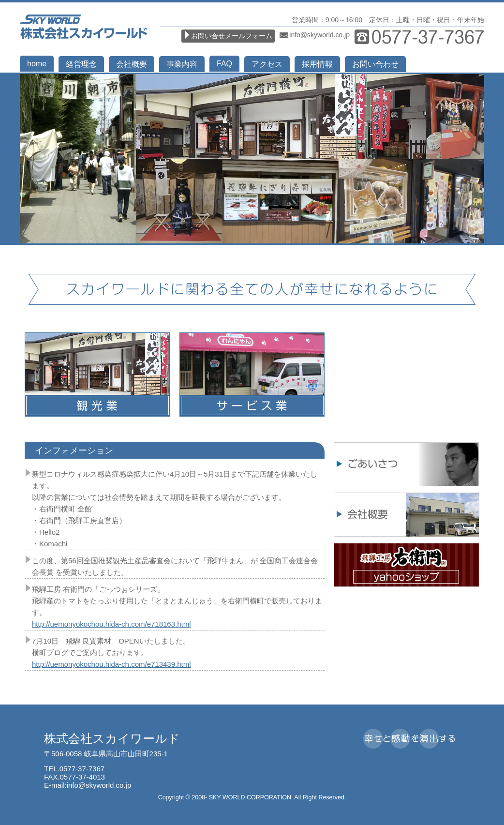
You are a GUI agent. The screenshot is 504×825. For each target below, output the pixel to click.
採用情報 (317, 64)
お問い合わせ (375, 64)
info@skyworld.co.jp (319, 35)
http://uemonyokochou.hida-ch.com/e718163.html (111, 624)
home (37, 64)
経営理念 (81, 64)
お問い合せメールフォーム (232, 36)
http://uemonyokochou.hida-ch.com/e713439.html (111, 664)
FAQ (224, 64)
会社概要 (132, 64)
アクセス (267, 64)
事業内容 (182, 64)
